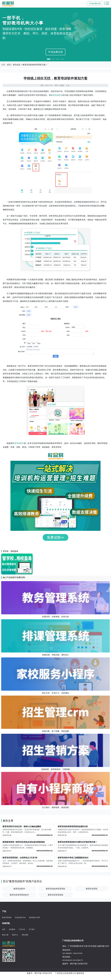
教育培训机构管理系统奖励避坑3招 (73, 826)
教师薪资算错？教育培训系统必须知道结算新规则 (24, 842)
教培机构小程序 (35, 917)
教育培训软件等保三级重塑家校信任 (73, 858)
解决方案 (5, 935)
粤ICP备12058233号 (79, 964)
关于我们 (32, 929)
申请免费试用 (55, 52)
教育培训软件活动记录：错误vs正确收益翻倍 (22, 826)
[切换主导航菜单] (107, 3)
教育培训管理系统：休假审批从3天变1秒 (20, 858)
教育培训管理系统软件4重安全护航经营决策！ (78, 842)
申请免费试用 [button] (95, 3)
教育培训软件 (57, 95)
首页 (9, 65)
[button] (49, 59)
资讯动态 (17, 65)
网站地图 (25, 935)
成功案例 (12, 929)
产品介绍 (22, 929)
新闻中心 (15, 935)
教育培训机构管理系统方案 (34, 65)
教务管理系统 (7, 917)
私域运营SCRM (20, 917)
